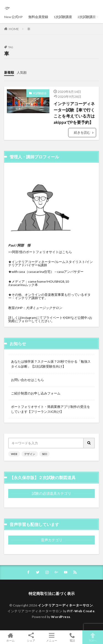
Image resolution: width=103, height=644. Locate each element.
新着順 (9, 72)
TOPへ (93, 637)
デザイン (30, 454)
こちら (67, 252)
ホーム (10, 637)
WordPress (61, 617)
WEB (14, 454)
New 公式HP (13, 17)
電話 (72, 637)
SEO (44, 454)
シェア (31, 637)
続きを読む (82, 132)
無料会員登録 (38, 17)
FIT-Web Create (81, 611)
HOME (14, 29)
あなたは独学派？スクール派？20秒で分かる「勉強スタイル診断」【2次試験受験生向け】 (51, 364)
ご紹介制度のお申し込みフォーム (36, 393)
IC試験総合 (40, 93)
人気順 (22, 72)
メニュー (51, 637)
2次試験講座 (87, 17)
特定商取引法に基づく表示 (52, 593)
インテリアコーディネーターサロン (65, 605)
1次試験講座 (63, 17)
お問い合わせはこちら (27, 380)
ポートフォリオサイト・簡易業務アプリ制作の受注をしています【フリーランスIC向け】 (51, 409)
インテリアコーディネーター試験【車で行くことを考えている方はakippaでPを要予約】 (74, 113)
